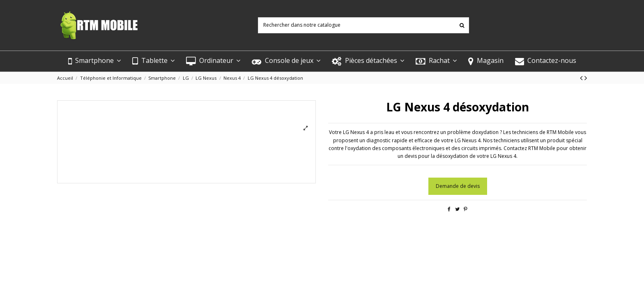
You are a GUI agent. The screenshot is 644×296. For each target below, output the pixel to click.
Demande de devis (458, 186)
